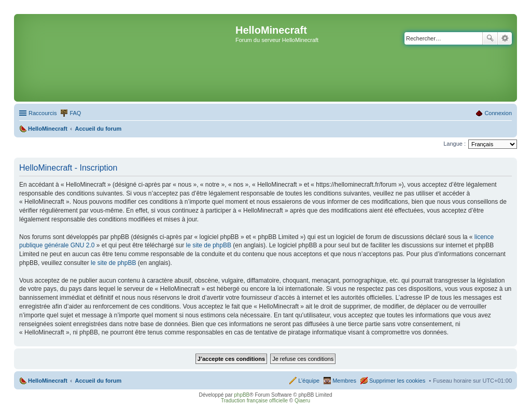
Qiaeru (302, 401)
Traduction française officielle (254, 401)
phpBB (242, 395)
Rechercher (490, 38)
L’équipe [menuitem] (309, 381)
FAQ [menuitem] (75, 113)
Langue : (455, 144)
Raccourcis (43, 113)
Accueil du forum (98, 381)
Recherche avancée (505, 38)
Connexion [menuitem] (498, 113)
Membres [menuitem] (344, 381)
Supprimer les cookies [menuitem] (397, 381)
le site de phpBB (209, 245)
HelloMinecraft (48, 381)
